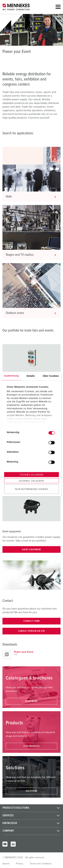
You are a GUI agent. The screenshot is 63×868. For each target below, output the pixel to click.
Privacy (20, 864)
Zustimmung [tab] (11, 376)
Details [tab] (31, 376)
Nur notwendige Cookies (32, 489)
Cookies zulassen (31, 475)
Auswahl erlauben (31, 481)
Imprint (6, 864)
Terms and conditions (41, 864)
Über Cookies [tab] (51, 376)
